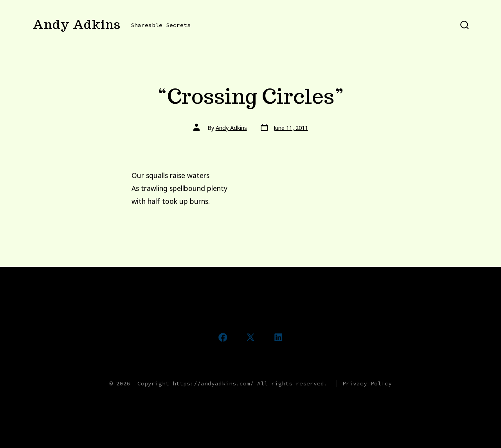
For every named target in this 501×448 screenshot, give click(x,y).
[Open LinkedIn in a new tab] (278, 337)
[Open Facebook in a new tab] (223, 337)
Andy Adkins (231, 128)
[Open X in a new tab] (250, 337)
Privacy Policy (367, 383)
